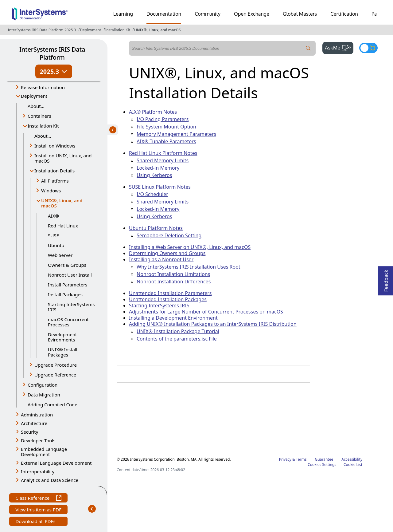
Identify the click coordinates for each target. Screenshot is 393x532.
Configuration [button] (43, 385)
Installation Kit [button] (43, 126)
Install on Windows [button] (55, 146)
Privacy (285, 459)
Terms (301, 459)
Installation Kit (118, 30)
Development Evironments (62, 337)
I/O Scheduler (152, 194)
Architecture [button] (34, 423)
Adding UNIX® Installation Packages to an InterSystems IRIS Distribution (213, 324)
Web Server (60, 255)
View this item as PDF (38, 510)
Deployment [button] (34, 96)
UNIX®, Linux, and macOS (157, 30)
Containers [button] (39, 116)
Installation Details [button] (54, 171)
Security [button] (29, 432)
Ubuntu (56, 245)
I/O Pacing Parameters (163, 119)
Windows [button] (51, 191)
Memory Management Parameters (176, 134)
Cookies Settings (322, 465)
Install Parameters (68, 285)
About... (36, 106)
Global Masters (300, 14)
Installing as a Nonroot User (161, 259)
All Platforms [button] (55, 181)
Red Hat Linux (63, 226)
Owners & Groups (67, 265)
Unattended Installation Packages (168, 299)
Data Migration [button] (44, 395)
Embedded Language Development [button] (44, 452)
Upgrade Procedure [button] (56, 365)
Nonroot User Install (70, 275)
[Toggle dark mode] (368, 48)
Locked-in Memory (158, 168)
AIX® (53, 216)
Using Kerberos (154, 175)
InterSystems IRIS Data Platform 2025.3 (42, 30)
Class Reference (38, 499)
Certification (344, 14)
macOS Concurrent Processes (68, 322)
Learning (123, 14)
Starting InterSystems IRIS (71, 307)
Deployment (91, 30)
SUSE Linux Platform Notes (160, 187)
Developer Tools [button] (38, 440)
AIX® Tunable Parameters (166, 141)
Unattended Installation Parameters (170, 293)
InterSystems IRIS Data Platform (52, 53)
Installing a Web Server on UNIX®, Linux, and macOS (190, 247)
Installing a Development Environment (173, 318)
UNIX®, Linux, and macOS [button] (62, 203)
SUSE (53, 235)
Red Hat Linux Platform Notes (163, 153)
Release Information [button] (43, 87)
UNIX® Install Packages (63, 352)
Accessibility (352, 459)
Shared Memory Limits (163, 160)
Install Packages (65, 294)
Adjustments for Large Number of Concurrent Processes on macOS (206, 312)
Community (208, 14)
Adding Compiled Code (53, 404)
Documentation (164, 14)
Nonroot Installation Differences (174, 282)
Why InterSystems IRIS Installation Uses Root (189, 267)
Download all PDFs (36, 522)
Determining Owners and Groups (167, 253)
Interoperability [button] (38, 471)
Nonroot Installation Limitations (173, 274)
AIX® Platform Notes (153, 112)
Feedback (386, 279)
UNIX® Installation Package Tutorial (178, 331)
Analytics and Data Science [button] (50, 480)
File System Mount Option (166, 127)
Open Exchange (252, 14)
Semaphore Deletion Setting (169, 235)
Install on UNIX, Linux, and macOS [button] (63, 158)
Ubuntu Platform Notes (156, 228)
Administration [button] (37, 415)
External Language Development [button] (56, 463)
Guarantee (324, 459)
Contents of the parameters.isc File (177, 339)
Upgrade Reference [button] (55, 375)
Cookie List (353, 465)
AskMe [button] (339, 47)
